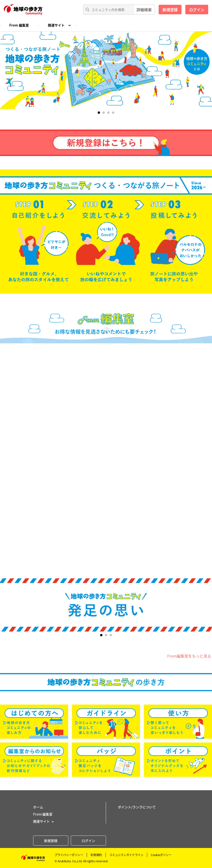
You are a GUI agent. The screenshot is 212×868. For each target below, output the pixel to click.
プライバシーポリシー (69, 855)
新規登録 (170, 10)
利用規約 (96, 855)
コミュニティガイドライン (126, 855)
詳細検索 (144, 10)
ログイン (197, 10)
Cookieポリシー (161, 855)
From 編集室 (19, 25)
